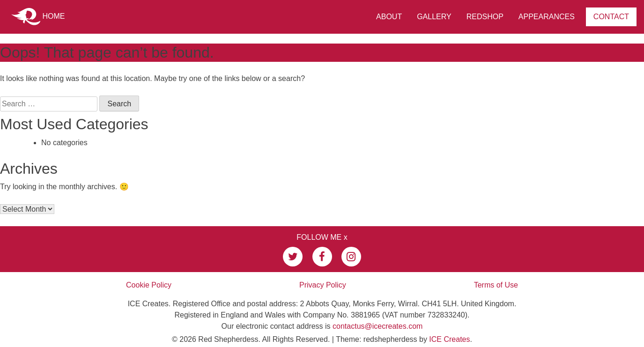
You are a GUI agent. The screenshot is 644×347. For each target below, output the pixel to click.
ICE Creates (449, 339)
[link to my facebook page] (322, 257)
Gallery (434, 17)
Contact (611, 17)
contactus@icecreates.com (378, 326)
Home (38, 17)
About (389, 17)
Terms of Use (496, 285)
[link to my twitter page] (293, 257)
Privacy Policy (323, 285)
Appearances (547, 17)
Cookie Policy (149, 285)
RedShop (485, 17)
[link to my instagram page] (351, 257)
